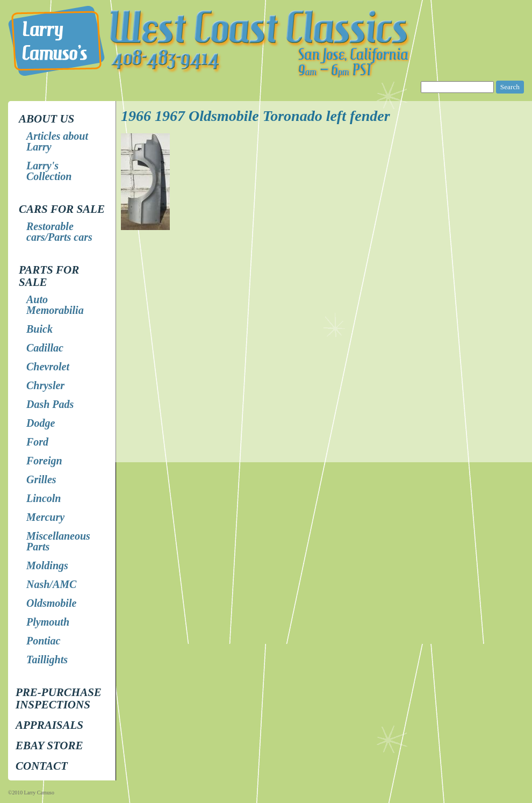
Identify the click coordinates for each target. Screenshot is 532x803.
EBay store (49, 745)
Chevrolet (48, 367)
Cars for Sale (62, 209)
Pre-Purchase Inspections (59, 698)
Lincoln (44, 498)
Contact (42, 766)
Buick (39, 329)
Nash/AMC (51, 584)
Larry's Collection (49, 171)
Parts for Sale (49, 276)
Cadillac (45, 348)
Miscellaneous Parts (58, 541)
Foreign (44, 461)
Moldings (47, 565)
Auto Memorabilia (55, 305)
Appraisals (49, 725)
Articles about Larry (57, 141)
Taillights (47, 659)
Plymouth (48, 622)
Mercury (45, 517)
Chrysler (45, 385)
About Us (46, 119)
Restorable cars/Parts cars (59, 232)
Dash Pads (50, 404)
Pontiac (43, 641)
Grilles (41, 479)
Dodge (41, 423)
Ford (37, 442)
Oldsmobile (51, 603)
